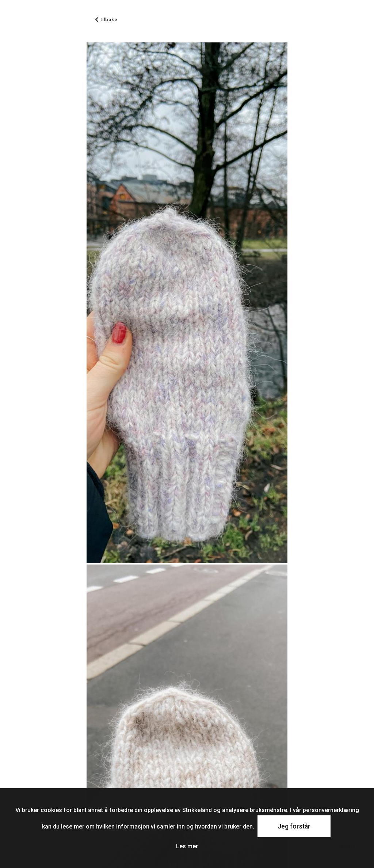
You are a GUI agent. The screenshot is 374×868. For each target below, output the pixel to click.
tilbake (106, 20)
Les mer (187, 846)
